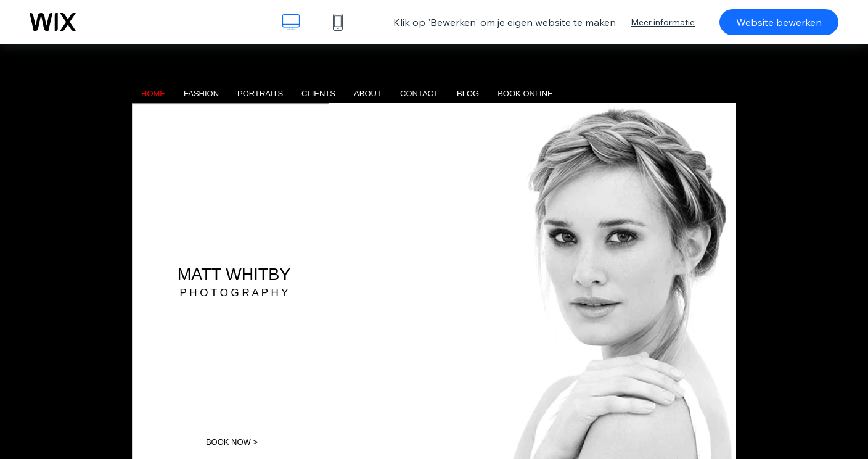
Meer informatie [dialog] (663, 22)
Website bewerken (779, 22)
